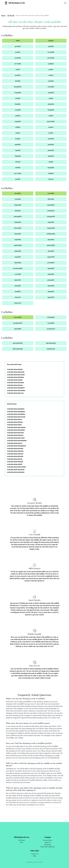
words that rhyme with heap (15, 422)
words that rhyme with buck (15, 462)
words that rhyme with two (15, 443)
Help (34, 856)
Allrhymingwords (15, 3)
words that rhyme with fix (14, 425)
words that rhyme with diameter (16, 412)
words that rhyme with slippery (16, 388)
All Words (11, 16)
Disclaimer (48, 845)
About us (48, 842)
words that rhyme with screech (16, 438)
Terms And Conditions (48, 847)
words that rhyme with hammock (16, 446)
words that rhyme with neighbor (16, 414)
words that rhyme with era (14, 419)
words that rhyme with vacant (15, 433)
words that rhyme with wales (15, 448)
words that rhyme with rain (15, 459)
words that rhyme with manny (15, 382)
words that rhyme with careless (16, 375)
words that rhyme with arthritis (16, 430)
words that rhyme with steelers (16, 472)
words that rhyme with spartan (16, 470)
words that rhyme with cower (15, 393)
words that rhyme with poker (15, 451)
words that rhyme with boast (15, 454)
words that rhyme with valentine (16, 390)
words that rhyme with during (15, 377)
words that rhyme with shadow (16, 409)
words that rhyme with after (15, 369)
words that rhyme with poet (15, 385)
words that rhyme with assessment (17, 440)
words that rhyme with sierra (15, 435)
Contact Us (35, 854)
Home (3, 16)
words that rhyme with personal (16, 417)
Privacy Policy (48, 840)
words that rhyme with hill (14, 464)
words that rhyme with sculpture (16, 427)
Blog (21, 842)
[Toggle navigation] (65, 3)
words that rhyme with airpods (16, 372)
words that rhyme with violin (15, 456)
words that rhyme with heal (15, 380)
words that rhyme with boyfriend (16, 467)
